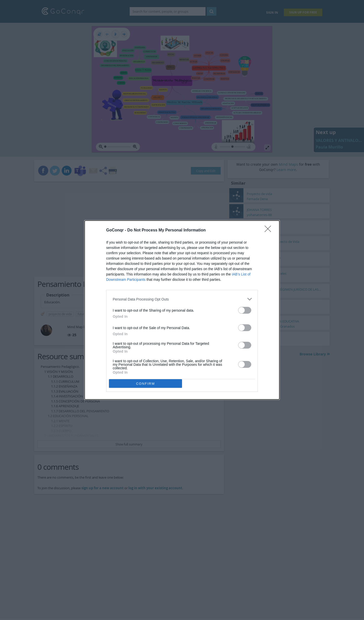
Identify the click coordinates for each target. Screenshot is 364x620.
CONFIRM (145, 384)
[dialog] (182, 310)
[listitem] (182, 299)
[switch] (245, 310)
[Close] (269, 230)
